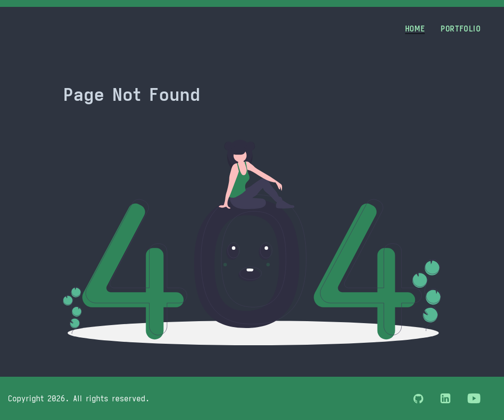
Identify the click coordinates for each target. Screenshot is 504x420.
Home (415, 29)
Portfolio (460, 29)
